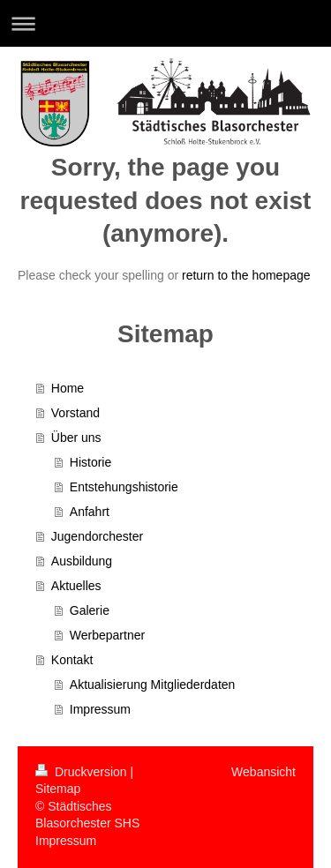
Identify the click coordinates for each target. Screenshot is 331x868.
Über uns (76, 438)
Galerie (90, 610)
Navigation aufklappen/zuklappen (165, 23)
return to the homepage (246, 275)
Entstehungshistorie (124, 487)
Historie (90, 462)
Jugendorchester (97, 536)
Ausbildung (82, 561)
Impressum (100, 709)
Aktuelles (76, 586)
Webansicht (263, 772)
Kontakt (72, 660)
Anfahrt (90, 512)
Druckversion (83, 772)
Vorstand (75, 413)
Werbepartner (107, 635)
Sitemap (58, 789)
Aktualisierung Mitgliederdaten (153, 685)
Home (68, 388)
